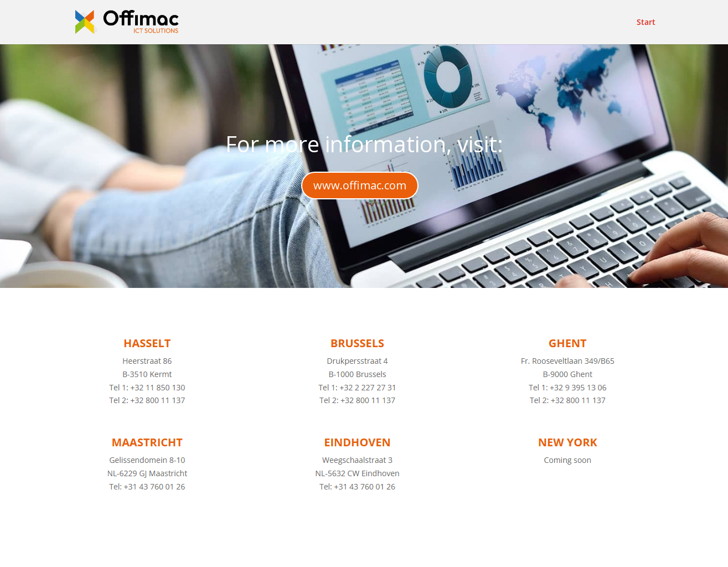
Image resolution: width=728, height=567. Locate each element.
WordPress (300, 552)
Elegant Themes (168, 552)
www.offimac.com (360, 185)
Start (646, 23)
